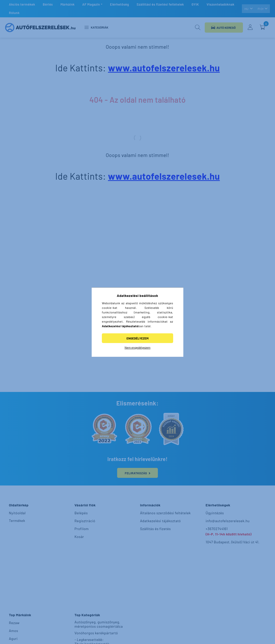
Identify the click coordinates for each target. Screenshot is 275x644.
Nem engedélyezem (137, 347)
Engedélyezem (138, 338)
